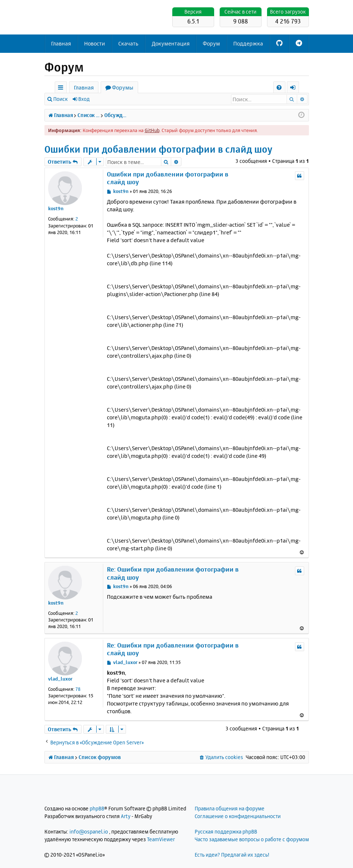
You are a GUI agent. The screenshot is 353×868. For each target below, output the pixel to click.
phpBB (97, 808)
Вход (84, 99)
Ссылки (62, 89)
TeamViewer (161, 839)
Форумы (123, 87)
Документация (171, 43)
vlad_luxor (60, 679)
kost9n (56, 208)
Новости (95, 43)
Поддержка (248, 43)
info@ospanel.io (89, 831)
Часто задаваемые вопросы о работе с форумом (252, 839)
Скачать (128, 43)
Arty (126, 816)
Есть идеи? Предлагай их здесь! (232, 855)
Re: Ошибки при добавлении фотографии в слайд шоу (173, 573)
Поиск (60, 99)
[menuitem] (279, 87)
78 (78, 689)
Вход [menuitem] (296, 89)
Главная (61, 43)
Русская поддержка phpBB (226, 831)
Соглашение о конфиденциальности (238, 816)
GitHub (152, 130)
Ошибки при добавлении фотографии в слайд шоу (158, 149)
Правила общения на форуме (230, 808)
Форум (211, 43)
